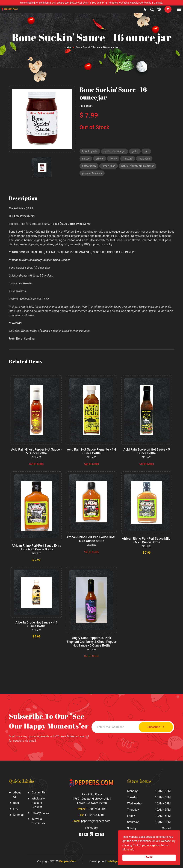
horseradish (89, 166)
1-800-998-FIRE (97, 809)
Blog (16, 803)
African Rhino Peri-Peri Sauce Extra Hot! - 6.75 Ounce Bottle (36, 547)
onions (100, 159)
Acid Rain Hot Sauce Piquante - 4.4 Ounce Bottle (91, 451)
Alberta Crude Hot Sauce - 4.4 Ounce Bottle (36, 624)
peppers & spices (92, 174)
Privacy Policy (40, 813)
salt (147, 151)
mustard (128, 159)
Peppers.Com (68, 861)
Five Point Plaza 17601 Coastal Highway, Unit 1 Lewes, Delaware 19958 (92, 799)
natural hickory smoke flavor (138, 166)
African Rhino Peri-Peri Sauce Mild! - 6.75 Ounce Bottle (147, 540)
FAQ (16, 809)
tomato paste (90, 151)
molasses (145, 159)
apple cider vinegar (115, 151)
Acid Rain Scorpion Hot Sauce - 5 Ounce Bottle (147, 451)
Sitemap (18, 815)
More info (128, 849)
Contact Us (39, 792)
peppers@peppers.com (96, 821)
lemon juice (109, 166)
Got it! (149, 857)
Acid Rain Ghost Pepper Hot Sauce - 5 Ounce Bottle (36, 451)
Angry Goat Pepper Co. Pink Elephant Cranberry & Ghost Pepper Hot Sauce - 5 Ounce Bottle (91, 642)
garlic (136, 151)
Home (67, 47)
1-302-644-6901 (95, 815)
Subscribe (155, 727)
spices (86, 159)
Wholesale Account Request (38, 803)
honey (114, 159)
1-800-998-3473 (99, 3)
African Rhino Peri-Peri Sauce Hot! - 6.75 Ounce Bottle (91, 539)
